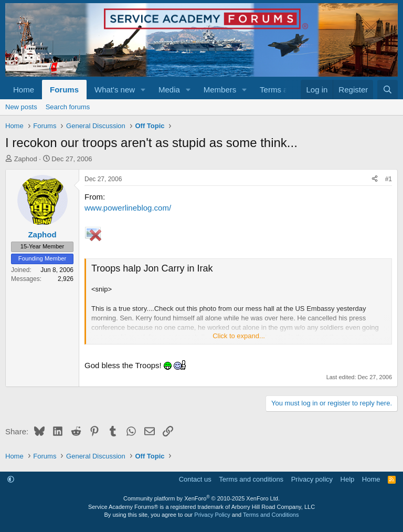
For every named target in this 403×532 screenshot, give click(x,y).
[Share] (375, 179)
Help (348, 479)
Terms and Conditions (271, 515)
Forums (64, 90)
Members (220, 90)
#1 (389, 179)
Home (24, 90)
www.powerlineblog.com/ (128, 208)
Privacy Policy (212, 515)
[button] (143, 90)
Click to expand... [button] (239, 336)
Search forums (68, 107)
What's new (115, 90)
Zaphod (26, 159)
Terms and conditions (251, 479)
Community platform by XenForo (201, 498)
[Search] (388, 90)
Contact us (195, 479)
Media (169, 90)
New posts (21, 107)
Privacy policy (312, 479)
